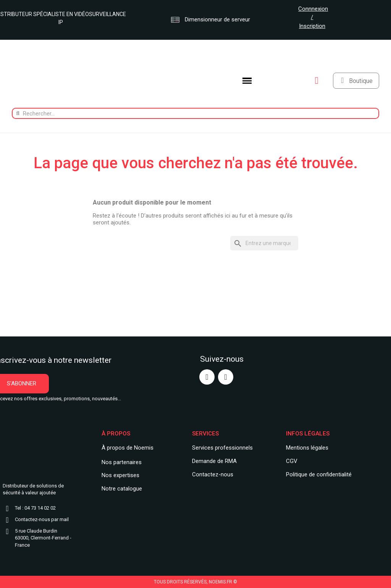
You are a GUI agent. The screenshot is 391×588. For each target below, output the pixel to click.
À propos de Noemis (128, 448)
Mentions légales (307, 448)
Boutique (361, 81)
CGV (292, 461)
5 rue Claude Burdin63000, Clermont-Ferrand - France (43, 538)
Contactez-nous (213, 474)
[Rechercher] (264, 243)
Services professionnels (222, 448)
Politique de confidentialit (317, 474)
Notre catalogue (122, 489)
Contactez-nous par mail (42, 519)
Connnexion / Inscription (313, 17)
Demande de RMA (214, 461)
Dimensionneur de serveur (211, 19)
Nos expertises (120, 475)
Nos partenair (119, 462)
